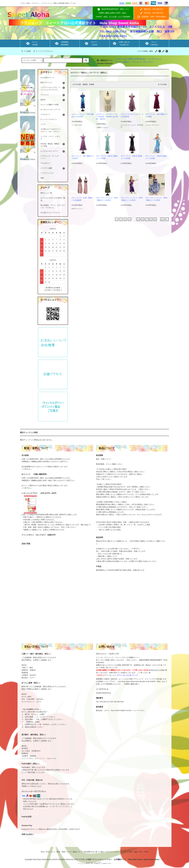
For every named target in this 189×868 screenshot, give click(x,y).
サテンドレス (148, 62)
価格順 (85, 84)
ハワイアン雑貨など (123, 62)
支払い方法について (48, 852)
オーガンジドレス (155, 59)
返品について (78, 852)
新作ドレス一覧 (46, 193)
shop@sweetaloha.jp (103, 693)
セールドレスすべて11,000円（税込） (53, 199)
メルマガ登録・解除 (145, 51)
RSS (141, 852)
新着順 (92, 84)
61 (162, 220)
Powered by (94, 864)
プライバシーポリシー (113, 852)
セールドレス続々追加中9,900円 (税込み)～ (131, 59)
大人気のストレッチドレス (50, 213)
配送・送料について (64, 852)
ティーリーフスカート (43, 51)
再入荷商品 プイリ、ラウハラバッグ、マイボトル (53, 206)
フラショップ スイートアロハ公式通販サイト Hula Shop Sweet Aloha (80, 23)
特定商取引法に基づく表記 (94, 852)
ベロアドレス (137, 62)
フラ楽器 (26, 51)
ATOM (146, 852)
